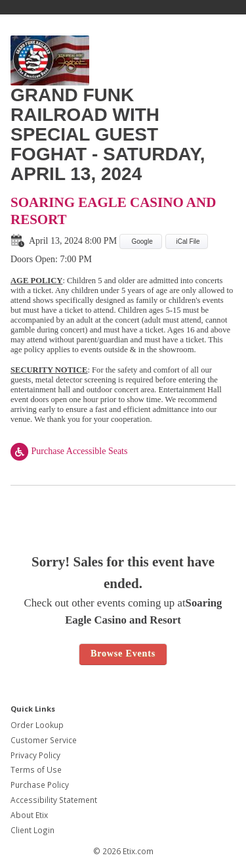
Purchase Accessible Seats (69, 451)
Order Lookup (37, 725)
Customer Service (44, 740)
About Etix (29, 815)
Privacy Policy (35, 755)
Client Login (32, 830)
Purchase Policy (40, 785)
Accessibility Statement (54, 800)
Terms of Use (36, 770)
